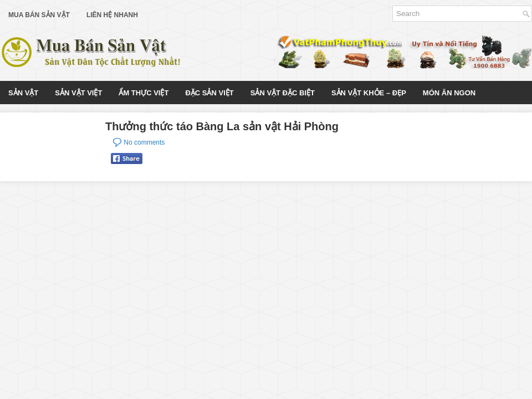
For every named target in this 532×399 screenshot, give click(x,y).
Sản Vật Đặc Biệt (283, 93)
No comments (144, 142)
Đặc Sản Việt (209, 93)
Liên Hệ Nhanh (112, 15)
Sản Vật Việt (78, 93)
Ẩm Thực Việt (144, 93)
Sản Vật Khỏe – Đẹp (369, 93)
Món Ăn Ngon (449, 93)
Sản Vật (23, 93)
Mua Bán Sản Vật (39, 15)
